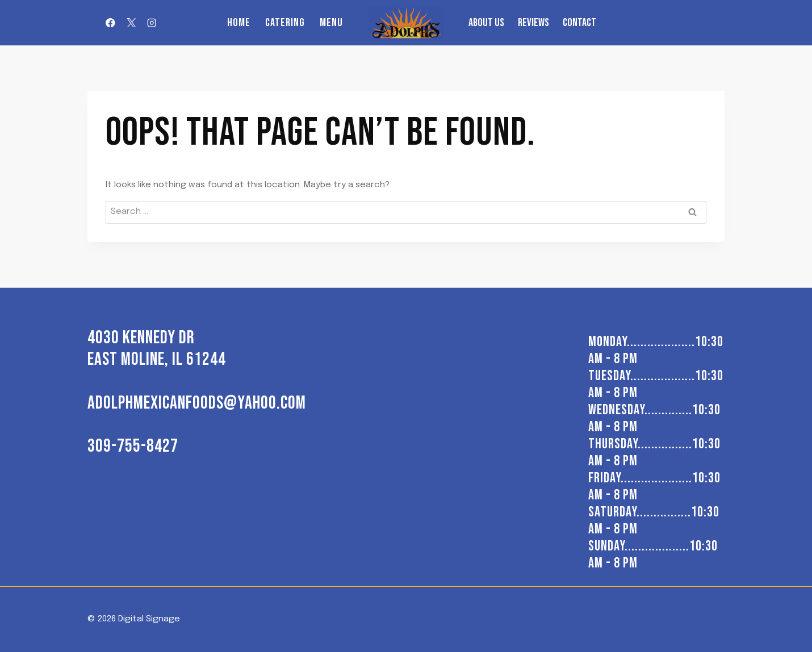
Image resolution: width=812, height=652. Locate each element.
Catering (285, 23)
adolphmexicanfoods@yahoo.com (197, 403)
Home (239, 23)
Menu (331, 23)
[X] (131, 23)
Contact (579, 23)
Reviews (533, 23)
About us (486, 23)
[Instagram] (152, 23)
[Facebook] (110, 23)
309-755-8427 (133, 446)
